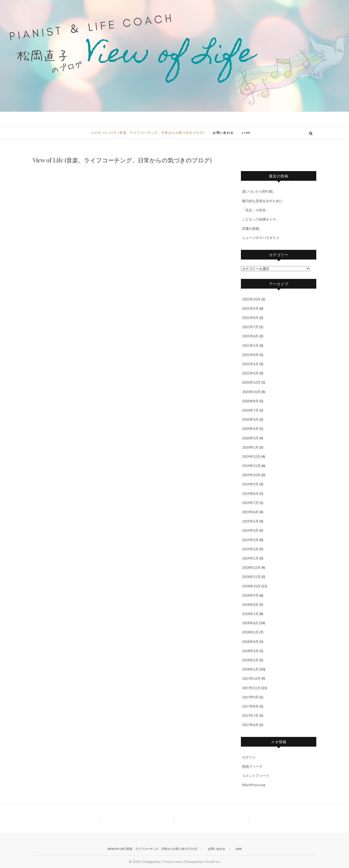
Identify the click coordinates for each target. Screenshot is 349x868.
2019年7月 (250, 503)
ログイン (249, 757)
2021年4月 (250, 355)
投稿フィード (252, 766)
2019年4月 (250, 530)
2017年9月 (250, 697)
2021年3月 (250, 364)
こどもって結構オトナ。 (261, 219)
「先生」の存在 (254, 210)
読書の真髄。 (252, 228)
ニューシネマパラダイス (261, 238)
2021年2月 (250, 373)
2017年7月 (250, 715)
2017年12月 (251, 678)
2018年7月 (250, 614)
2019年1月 (250, 558)
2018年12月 (251, 567)
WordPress (212, 862)
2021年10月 (251, 299)
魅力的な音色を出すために (262, 201)
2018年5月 (250, 632)
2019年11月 (251, 466)
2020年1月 (250, 447)
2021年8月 (250, 318)
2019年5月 (250, 521)
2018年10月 (251, 586)
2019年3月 (250, 540)
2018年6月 (250, 623)
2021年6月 (250, 336)
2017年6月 (250, 725)
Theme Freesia (173, 862)
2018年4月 (250, 642)
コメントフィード (256, 776)
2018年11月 (251, 577)
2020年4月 (250, 429)
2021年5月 (250, 345)
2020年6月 (250, 419)
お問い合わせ (223, 133)
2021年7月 (250, 327)
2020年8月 (250, 401)
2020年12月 (251, 382)
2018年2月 (250, 660)
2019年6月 (250, 512)
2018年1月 (250, 669)
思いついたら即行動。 (259, 191)
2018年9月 (250, 595)
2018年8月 (250, 604)
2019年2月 (250, 549)
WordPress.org (254, 785)
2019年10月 (251, 475)
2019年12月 (251, 456)
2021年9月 (250, 308)
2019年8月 (250, 493)
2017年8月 (250, 706)
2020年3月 (250, 438)
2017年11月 (251, 688)
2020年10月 (251, 392)
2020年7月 (250, 410)
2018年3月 (250, 651)
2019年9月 (250, 484)
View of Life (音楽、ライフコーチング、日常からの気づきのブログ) (148, 133)
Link (246, 133)
